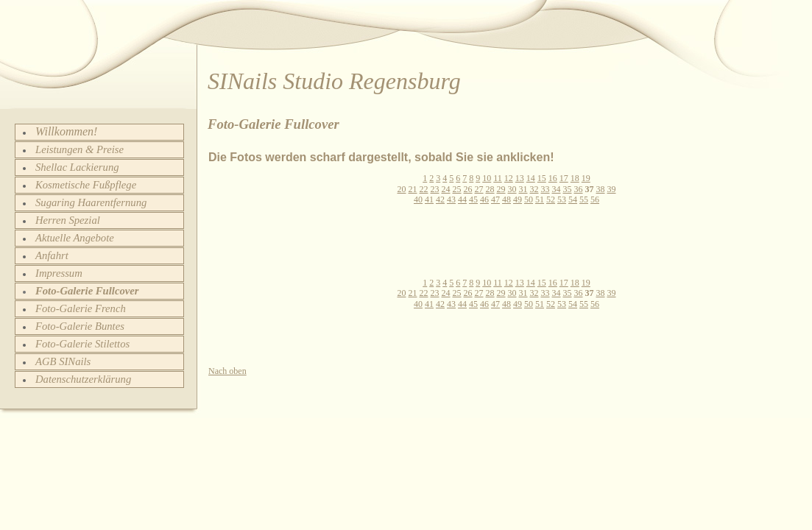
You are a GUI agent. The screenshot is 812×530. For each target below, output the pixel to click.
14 (531, 178)
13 (520, 178)
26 (468, 189)
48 (506, 199)
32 (534, 189)
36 (579, 189)
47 (495, 199)
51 (540, 199)
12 (509, 178)
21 (413, 189)
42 (440, 199)
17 (564, 178)
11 (498, 178)
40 (418, 199)
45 (473, 199)
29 (501, 189)
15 (542, 178)
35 (568, 189)
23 (435, 189)
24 (446, 189)
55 (584, 199)
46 (484, 199)
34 (557, 189)
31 (523, 189)
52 (551, 199)
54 (573, 199)
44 (462, 199)
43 (451, 199)
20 (402, 189)
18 (575, 178)
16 (553, 178)
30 (512, 189)
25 (457, 189)
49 (518, 199)
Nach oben (227, 371)
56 (595, 199)
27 (479, 189)
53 (562, 199)
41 (429, 199)
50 (529, 199)
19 (586, 178)
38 (601, 189)
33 (546, 189)
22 (424, 189)
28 (490, 189)
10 (487, 178)
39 (612, 189)
